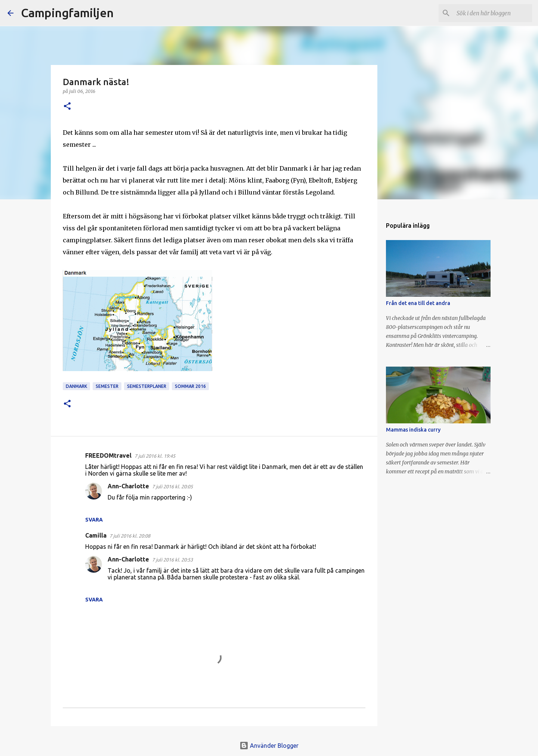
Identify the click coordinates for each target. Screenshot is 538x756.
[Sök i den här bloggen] (493, 13)
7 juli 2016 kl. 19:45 (155, 456)
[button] (67, 107)
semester (107, 386)
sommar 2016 (190, 386)
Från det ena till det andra (418, 303)
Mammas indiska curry (413, 430)
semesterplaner (147, 386)
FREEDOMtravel (108, 455)
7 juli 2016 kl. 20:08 (130, 536)
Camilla (96, 535)
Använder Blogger (269, 746)
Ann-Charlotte (128, 486)
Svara (94, 520)
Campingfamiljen (67, 13)
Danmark (76, 386)
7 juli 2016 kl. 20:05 (172, 486)
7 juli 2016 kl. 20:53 (172, 560)
